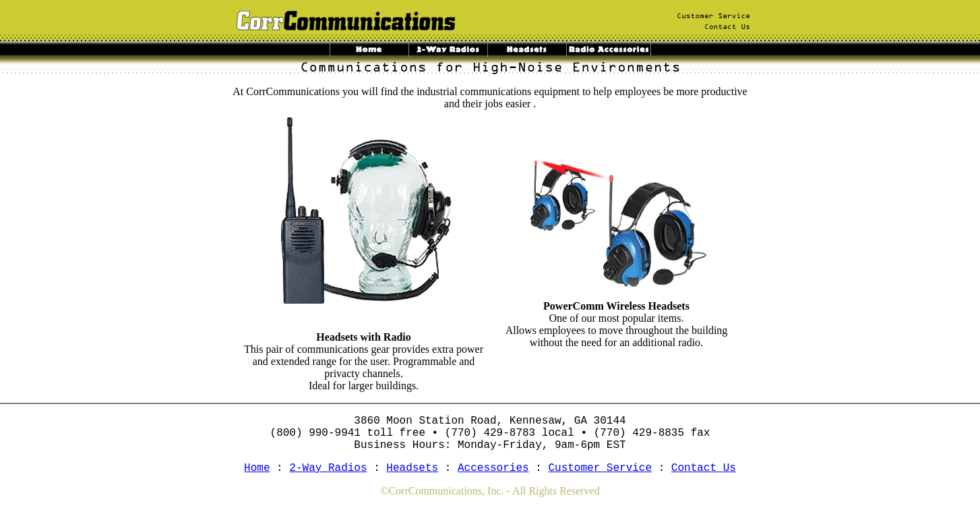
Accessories (493, 468)
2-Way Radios (328, 468)
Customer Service (600, 468)
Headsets (412, 468)
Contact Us (704, 468)
